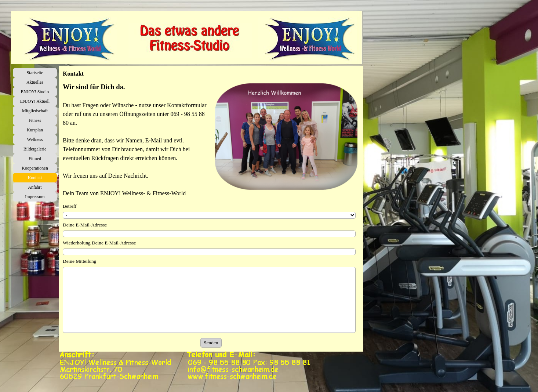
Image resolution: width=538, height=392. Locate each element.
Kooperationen (35, 168)
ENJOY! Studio (35, 92)
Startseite (35, 73)
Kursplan (35, 130)
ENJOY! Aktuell (35, 101)
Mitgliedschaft (35, 111)
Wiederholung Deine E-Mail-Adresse (99, 243)
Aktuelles (35, 82)
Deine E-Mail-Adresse (85, 225)
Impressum (35, 197)
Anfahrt (35, 187)
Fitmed (35, 159)
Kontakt (35, 178)
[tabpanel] (136, 140)
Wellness (35, 139)
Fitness (35, 120)
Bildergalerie (35, 149)
